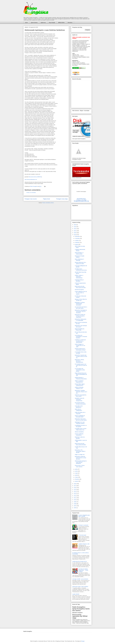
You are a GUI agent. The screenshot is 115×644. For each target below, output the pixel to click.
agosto (77, 244)
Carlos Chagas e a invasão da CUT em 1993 (80, 345)
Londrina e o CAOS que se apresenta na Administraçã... (80, 341)
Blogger (83, 641)
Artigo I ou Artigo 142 (80, 455)
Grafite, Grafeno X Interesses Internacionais (79, 277)
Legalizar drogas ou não (84, 544)
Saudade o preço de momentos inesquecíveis (80, 399)
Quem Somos (34, 23)
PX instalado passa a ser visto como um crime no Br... (81, 365)
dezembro (78, 236)
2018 (75, 484)
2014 (75, 492)
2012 (75, 496)
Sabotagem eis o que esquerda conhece (80, 423)
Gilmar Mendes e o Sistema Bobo (79, 253)
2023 (75, 227)
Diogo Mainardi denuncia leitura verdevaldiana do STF (81, 374)
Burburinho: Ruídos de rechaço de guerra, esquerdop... (80, 316)
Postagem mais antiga (62, 199)
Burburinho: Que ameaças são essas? (81, 326)
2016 (75, 488)
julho (76, 469)
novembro (78, 238)
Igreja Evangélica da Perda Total (80, 329)
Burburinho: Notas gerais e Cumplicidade (81, 320)
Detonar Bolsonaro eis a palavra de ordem (80, 263)
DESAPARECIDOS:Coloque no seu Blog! (81, 199)
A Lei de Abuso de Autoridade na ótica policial (80, 370)
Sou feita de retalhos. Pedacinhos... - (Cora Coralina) (83, 570)
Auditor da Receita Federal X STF (79, 388)
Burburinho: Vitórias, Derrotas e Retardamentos (80, 361)
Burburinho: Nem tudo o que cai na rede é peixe (81, 420)
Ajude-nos (43, 23)
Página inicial (46, 199)
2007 (75, 506)
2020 (75, 233)
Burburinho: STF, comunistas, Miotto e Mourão (80, 451)
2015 (75, 490)
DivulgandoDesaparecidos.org (81, 201)
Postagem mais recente (31, 199)
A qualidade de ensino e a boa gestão (81, 426)
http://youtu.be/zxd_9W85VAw (35, 177)
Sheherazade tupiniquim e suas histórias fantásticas (81, 462)
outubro (77, 241)
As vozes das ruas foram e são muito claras (81, 308)
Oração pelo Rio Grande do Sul (79, 561)
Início (26, 23)
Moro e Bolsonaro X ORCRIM (79, 260)
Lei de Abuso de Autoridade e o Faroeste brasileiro (81, 337)
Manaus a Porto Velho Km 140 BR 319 (81, 300)
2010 (75, 500)
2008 (75, 504)
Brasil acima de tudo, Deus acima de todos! (80, 444)
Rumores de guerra (79, 290)
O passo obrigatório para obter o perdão (84, 516)
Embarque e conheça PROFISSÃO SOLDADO (80, 304)
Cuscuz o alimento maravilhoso (79, 434)
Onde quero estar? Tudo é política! (80, 587)
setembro (77, 242)
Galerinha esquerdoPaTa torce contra (81, 396)
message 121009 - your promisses (80, 579)
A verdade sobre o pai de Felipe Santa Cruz (81, 429)
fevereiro (77, 479)
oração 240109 (76, 594)
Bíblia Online (61, 23)
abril (76, 475)
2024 (75, 225)
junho (76, 471)
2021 (75, 231)
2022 (75, 229)
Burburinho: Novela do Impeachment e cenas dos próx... (80, 458)
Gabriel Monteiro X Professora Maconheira (81, 378)
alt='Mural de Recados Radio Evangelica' (81, 94)
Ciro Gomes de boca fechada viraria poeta (80, 403)
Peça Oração (52, 23)
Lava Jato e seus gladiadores (79, 407)
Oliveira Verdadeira (79, 432)
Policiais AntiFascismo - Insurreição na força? (80, 349)
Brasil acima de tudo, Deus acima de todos (80, 287)
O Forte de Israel (82, 535)
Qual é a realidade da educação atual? (80, 416)
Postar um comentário (31, 193)
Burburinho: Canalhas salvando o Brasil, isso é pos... (81, 392)
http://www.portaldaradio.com (31, 179)
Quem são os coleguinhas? (78, 410)
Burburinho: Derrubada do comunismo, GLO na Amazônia (81, 311)
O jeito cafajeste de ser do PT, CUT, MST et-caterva (81, 293)
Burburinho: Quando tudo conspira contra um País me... (81, 356)
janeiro (77, 481)
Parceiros (70, 23)
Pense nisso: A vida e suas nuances (80, 466)
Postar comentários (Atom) (48, 203)
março (77, 477)
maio (76, 473)
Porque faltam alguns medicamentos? (80, 385)
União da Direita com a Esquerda (80, 413)
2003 (75, 508)
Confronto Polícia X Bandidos (79, 280)
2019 (75, 235)
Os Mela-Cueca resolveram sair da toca (81, 270)
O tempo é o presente (83, 525)
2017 (75, 486)
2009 (75, 502)
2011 (75, 498)
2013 (75, 494)
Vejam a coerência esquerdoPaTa (79, 381)
